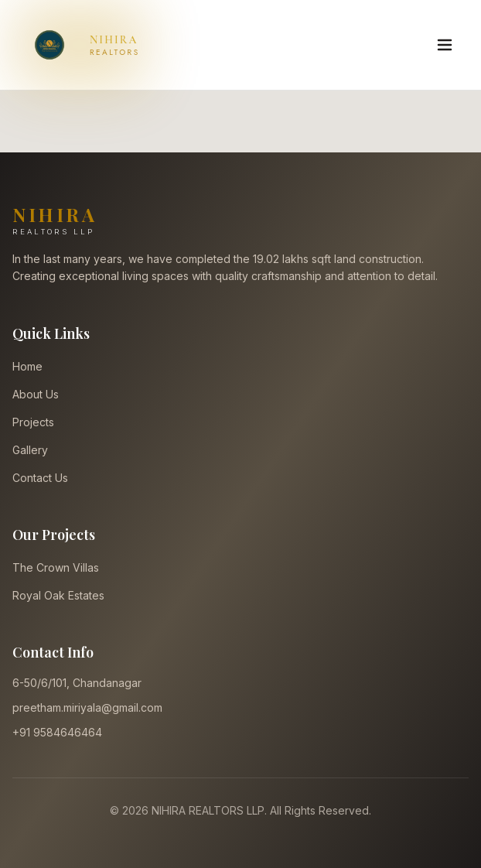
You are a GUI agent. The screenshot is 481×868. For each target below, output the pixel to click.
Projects (33, 422)
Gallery (30, 450)
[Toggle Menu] (445, 45)
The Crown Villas (56, 567)
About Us (36, 394)
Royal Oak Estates (58, 595)
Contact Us (40, 478)
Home (27, 366)
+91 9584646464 (57, 732)
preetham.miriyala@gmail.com (87, 707)
